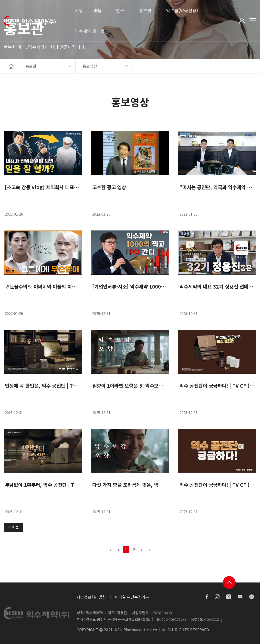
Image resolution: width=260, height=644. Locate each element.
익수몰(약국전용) (182, 10)
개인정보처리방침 (91, 597)
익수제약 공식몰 (90, 31)
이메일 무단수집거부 (132, 597)
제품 (97, 10)
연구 (120, 10)
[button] (13, 527)
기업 (79, 10)
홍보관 (145, 10)
